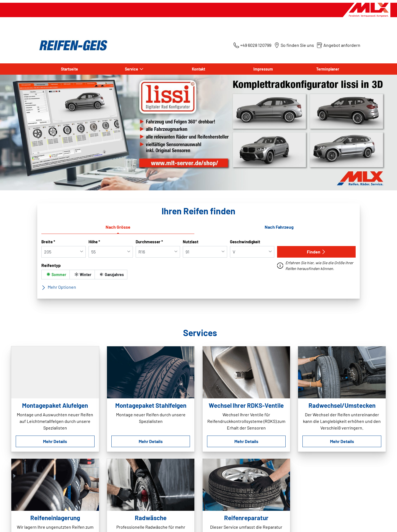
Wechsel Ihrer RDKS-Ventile (246, 405)
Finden (316, 252)
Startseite (69, 69)
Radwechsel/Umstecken (342, 405)
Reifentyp (51, 265)
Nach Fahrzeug (279, 227)
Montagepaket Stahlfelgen (151, 405)
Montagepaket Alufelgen (55, 405)
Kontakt (198, 69)
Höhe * (94, 242)
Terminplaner (328, 69)
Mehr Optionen (59, 287)
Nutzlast (191, 242)
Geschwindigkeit (245, 242)
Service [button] (132, 69)
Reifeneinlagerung (55, 518)
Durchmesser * (149, 242)
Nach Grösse (118, 227)
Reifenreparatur (246, 518)
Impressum (263, 69)
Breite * (48, 242)
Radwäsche (151, 518)
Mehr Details (55, 441)
